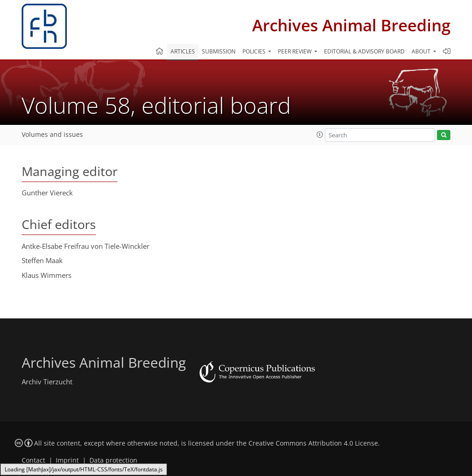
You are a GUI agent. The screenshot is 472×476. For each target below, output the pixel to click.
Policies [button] (255, 51)
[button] (320, 135)
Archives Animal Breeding (351, 25)
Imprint (67, 460)
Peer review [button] (295, 51)
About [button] (422, 51)
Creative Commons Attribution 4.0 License (313, 443)
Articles (183, 51)
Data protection (113, 460)
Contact (33, 460)
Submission (219, 51)
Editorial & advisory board (364, 51)
